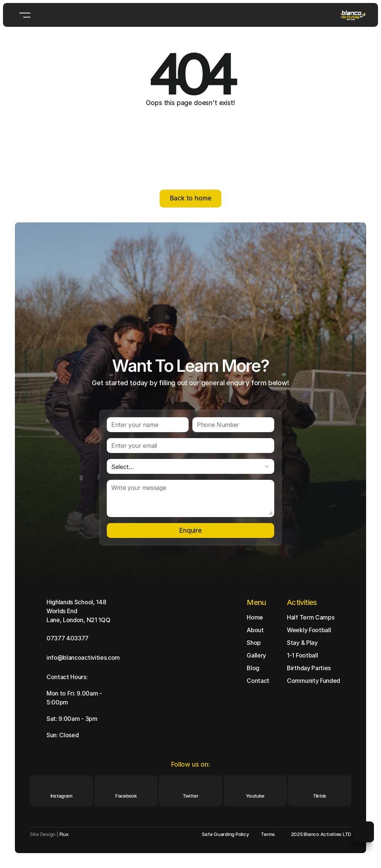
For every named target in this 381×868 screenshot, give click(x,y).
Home (255, 617)
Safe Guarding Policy (225, 834)
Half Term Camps (310, 617)
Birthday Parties (309, 668)
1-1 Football (302, 655)
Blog (253, 668)
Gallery (256, 655)
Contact (258, 681)
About (255, 630)
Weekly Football (309, 630)
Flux (64, 834)
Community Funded (313, 681)
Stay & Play (302, 643)
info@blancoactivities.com (83, 658)
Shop (254, 643)
